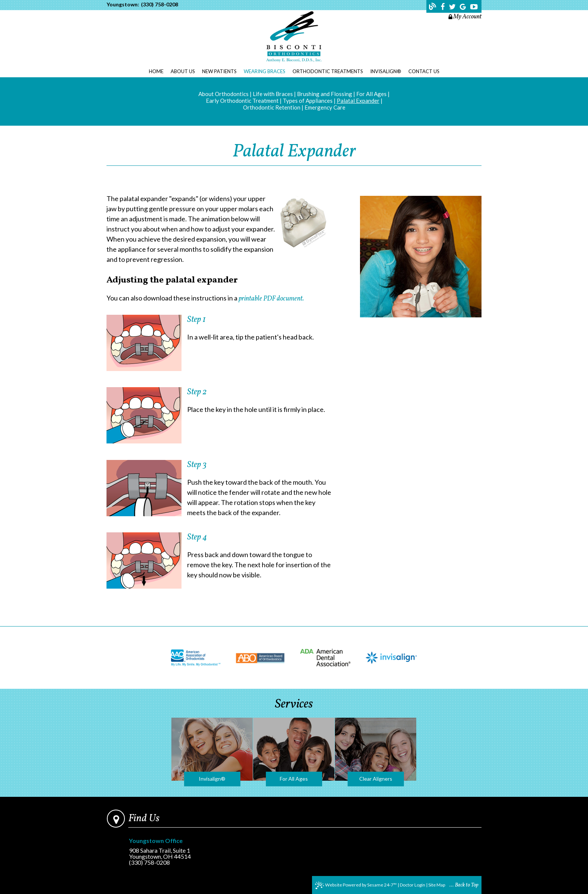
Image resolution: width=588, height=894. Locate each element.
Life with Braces (273, 94)
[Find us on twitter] (453, 7)
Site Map (437, 885)
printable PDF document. (271, 299)
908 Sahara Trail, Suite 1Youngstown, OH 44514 (164, 849)
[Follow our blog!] (433, 8)
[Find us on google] (464, 7)
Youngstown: (123, 5)
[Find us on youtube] (474, 7)
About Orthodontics (223, 94)
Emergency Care (325, 107)
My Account (465, 17)
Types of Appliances (308, 101)
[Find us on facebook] (443, 7)
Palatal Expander (358, 101)
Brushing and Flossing (325, 94)
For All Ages (371, 94)
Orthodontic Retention (272, 107)
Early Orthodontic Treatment (242, 101)
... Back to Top (464, 885)
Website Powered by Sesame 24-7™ (356, 885)
